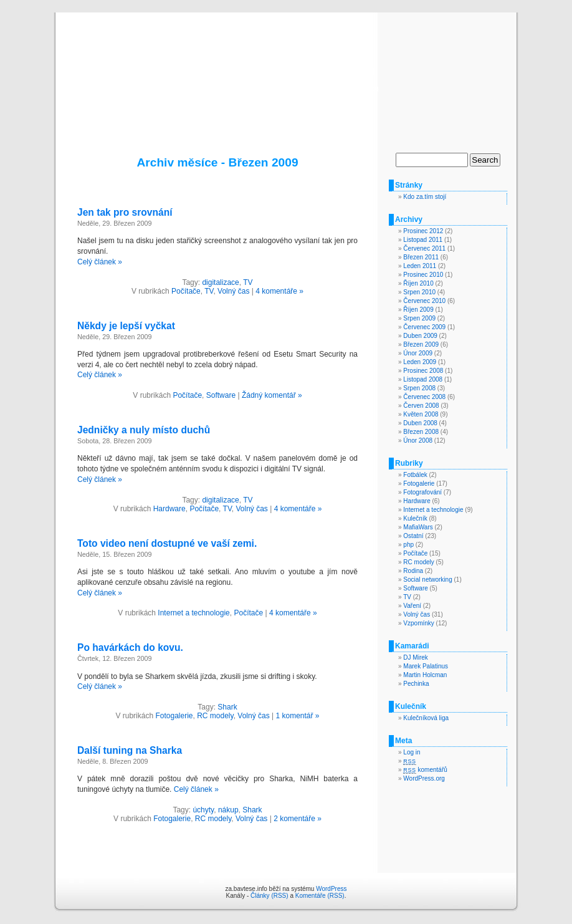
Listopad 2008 (423, 379)
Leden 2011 (420, 266)
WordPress (331, 889)
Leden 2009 (420, 362)
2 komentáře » (298, 819)
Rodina (413, 571)
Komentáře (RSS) (320, 896)
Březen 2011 (421, 257)
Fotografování (422, 492)
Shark (227, 707)
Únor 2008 (418, 440)
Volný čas (233, 291)
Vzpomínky (418, 623)
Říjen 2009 (418, 310)
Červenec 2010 (424, 301)
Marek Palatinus (426, 666)
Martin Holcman (425, 675)
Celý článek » (100, 262)
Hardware (169, 509)
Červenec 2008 (424, 397)
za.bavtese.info (286, 70)
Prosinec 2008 (423, 371)
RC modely (215, 716)
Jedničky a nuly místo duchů (144, 430)
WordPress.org (424, 778)
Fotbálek (415, 475)
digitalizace (220, 282)
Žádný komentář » (272, 395)
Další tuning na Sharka (130, 750)
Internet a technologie (193, 613)
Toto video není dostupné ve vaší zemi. (167, 543)
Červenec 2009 (424, 327)
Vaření (412, 606)
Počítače (186, 291)
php (408, 545)
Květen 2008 (421, 414)
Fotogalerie (174, 716)
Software (221, 395)
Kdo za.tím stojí (425, 197)
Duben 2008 (420, 423)
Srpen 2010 (419, 292)
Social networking (427, 580)
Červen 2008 (421, 406)
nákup (228, 810)
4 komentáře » (279, 291)
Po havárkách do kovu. (130, 647)
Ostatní (413, 536)
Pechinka (416, 684)
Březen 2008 (421, 432)
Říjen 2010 (418, 283)
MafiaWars (418, 527)
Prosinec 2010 (423, 275)
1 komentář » (298, 716)
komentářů (425, 770)
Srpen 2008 (419, 388)
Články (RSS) (269, 896)
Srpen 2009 (419, 318)
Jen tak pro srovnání (125, 212)
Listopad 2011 (423, 240)
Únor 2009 (418, 353)
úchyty (203, 810)
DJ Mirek (415, 657)
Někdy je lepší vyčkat (126, 326)
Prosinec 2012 (423, 231)
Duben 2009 (420, 336)
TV (248, 282)
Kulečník (415, 518)
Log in (412, 752)
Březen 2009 (421, 344)
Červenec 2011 (424, 248)
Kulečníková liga (426, 718)
